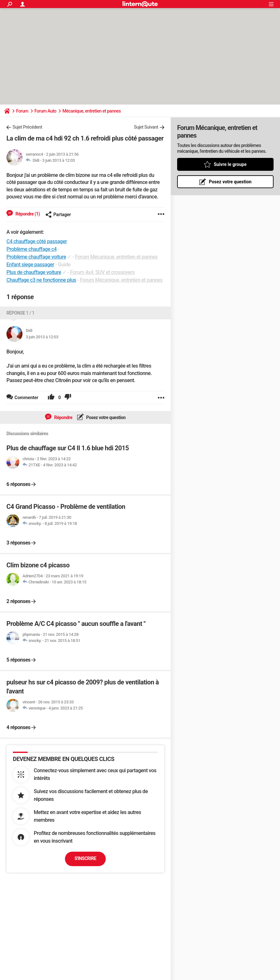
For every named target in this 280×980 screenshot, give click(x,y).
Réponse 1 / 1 (20, 313)
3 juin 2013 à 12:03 (58, 160)
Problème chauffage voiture (36, 257)
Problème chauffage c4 (32, 249)
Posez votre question (105, 417)
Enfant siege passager (30, 265)
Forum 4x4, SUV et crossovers (102, 272)
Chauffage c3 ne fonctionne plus (41, 280)
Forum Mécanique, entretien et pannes (116, 257)
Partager (58, 215)
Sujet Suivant (146, 127)
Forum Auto (45, 111)
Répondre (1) (27, 214)
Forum (22, 111)
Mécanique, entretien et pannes (91, 111)
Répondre (63, 417)
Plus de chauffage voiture (34, 272)
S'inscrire (86, 858)
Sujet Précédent (27, 127)
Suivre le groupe (230, 164)
